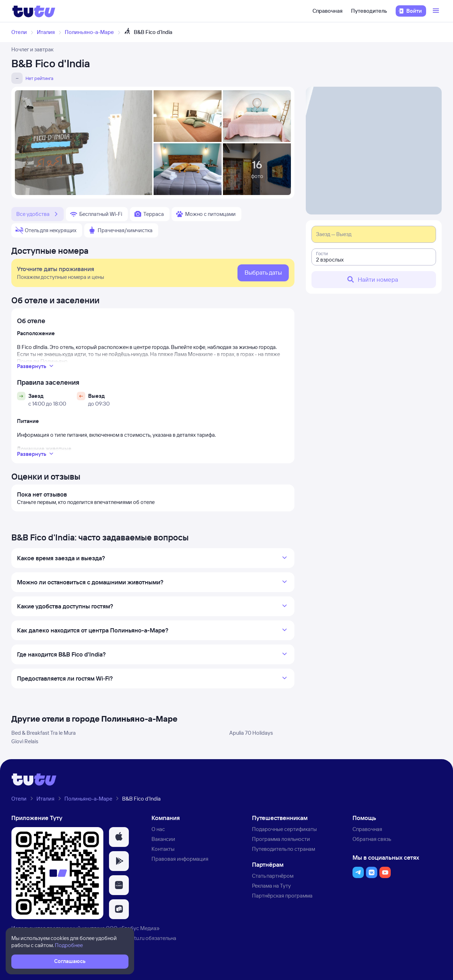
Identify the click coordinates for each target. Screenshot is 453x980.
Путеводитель (369, 11)
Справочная (328, 11)
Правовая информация (180, 859)
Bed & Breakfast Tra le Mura (44, 733)
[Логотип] (34, 11)
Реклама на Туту (271, 886)
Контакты (163, 849)
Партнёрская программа (282, 896)
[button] (119, 837)
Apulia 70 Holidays (251, 733)
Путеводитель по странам (283, 849)
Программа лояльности (281, 839)
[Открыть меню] (437, 11)
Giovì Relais (25, 741)
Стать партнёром (273, 876)
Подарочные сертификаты (284, 829)
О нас (158, 829)
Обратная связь (372, 839)
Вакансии (163, 839)
